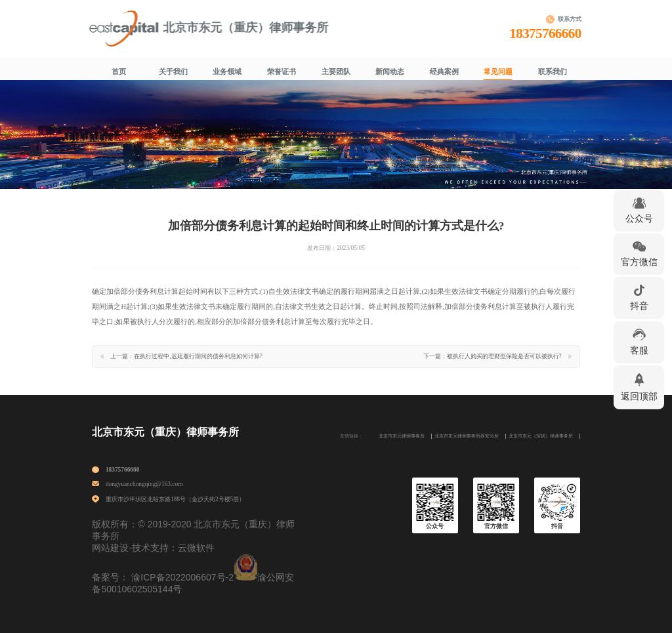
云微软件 (196, 548)
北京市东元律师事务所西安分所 (467, 436)
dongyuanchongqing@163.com (144, 484)
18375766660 (548, 33)
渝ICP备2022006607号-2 (182, 577)
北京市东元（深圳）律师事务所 (541, 436)
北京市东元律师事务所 (402, 436)
